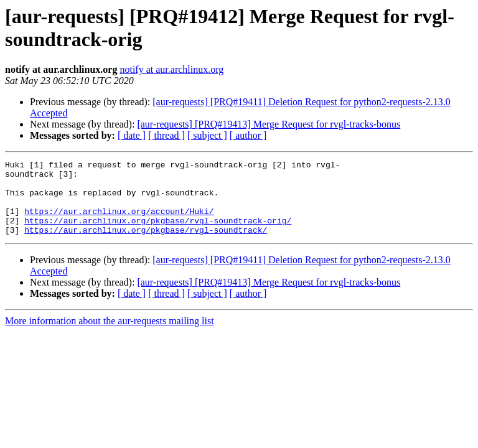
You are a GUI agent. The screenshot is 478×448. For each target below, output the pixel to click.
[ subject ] (207, 135)
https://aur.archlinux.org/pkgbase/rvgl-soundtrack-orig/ (158, 233)
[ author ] (248, 135)
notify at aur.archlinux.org (171, 69)
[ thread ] (166, 135)
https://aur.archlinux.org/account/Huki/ (119, 222)
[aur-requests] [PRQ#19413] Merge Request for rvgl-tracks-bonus (269, 124)
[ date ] (132, 135)
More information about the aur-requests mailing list (110, 336)
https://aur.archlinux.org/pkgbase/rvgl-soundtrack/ (146, 245)
